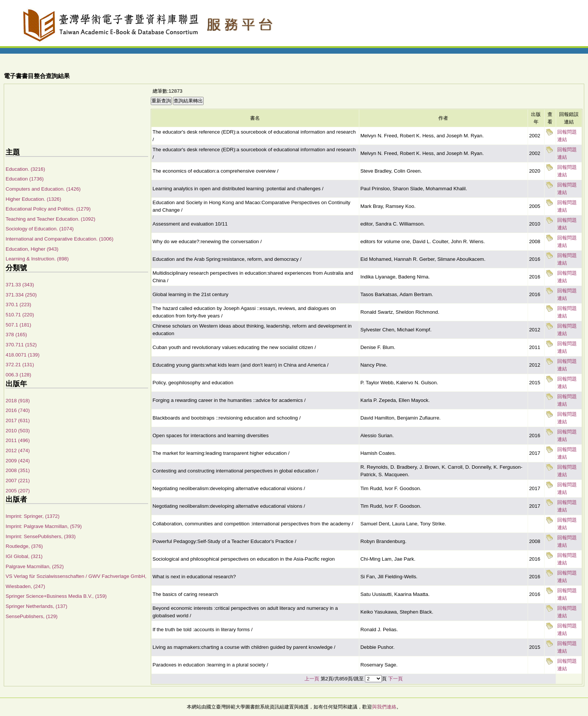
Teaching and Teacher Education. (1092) (50, 219)
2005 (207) (18, 491)
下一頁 (395, 679)
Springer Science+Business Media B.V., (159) (56, 596)
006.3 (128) (18, 375)
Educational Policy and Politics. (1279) (48, 209)
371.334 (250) (21, 295)
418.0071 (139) (22, 355)
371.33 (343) (20, 285)
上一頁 (312, 679)
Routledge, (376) (24, 546)
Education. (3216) (25, 169)
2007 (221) (18, 481)
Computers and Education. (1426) (43, 189)
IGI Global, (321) (24, 556)
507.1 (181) (18, 325)
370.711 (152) (21, 345)
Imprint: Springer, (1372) (33, 516)
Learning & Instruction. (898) (37, 259)
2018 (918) (18, 401)
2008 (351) (18, 470)
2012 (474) (18, 451)
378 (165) (16, 335)
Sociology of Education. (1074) (40, 229)
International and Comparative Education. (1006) (59, 239)
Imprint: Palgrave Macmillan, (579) (44, 526)
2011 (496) (18, 440)
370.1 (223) (18, 305)
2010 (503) (18, 431)
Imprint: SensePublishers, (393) (41, 536)
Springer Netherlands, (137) (36, 606)
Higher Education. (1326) (33, 199)
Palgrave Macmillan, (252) (35, 566)
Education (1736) (25, 179)
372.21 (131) (20, 365)
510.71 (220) (20, 315)
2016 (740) (18, 410)
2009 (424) (18, 461)
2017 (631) (18, 420)
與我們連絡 (384, 707)
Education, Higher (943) (32, 249)
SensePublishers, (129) (32, 616)
